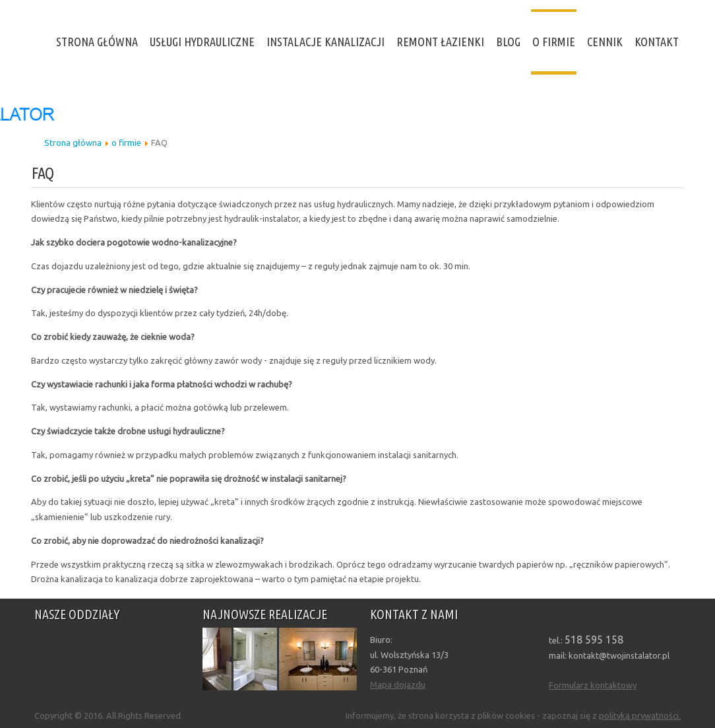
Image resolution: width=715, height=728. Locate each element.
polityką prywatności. (640, 715)
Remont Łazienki (440, 42)
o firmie (554, 42)
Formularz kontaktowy (593, 685)
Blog (508, 42)
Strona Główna (97, 42)
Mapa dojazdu (398, 684)
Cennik (605, 42)
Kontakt (657, 42)
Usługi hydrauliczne (202, 42)
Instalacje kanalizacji (326, 42)
